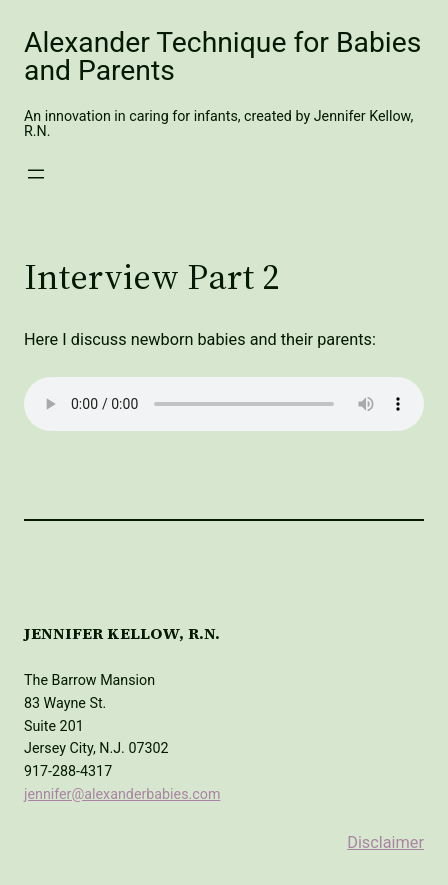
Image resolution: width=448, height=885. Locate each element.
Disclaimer (385, 842)
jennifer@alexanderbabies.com (122, 794)
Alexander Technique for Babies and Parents (222, 56)
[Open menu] (36, 174)
